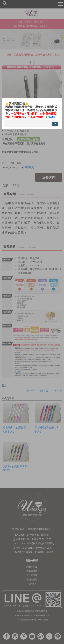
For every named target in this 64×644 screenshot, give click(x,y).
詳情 (52, 117)
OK (55, 124)
